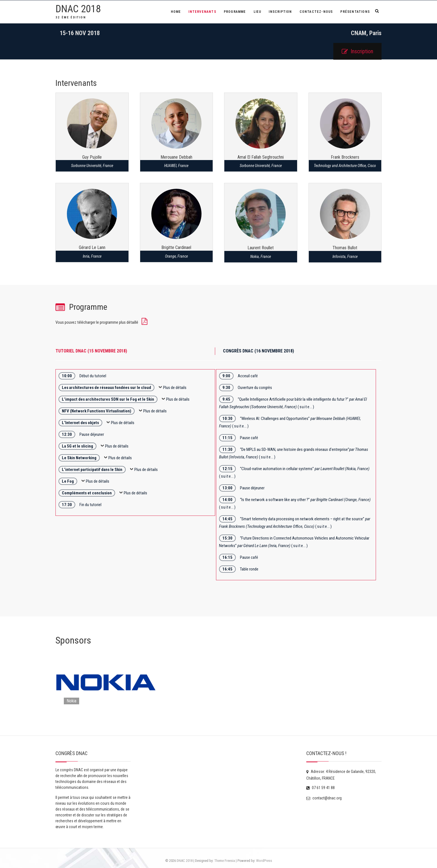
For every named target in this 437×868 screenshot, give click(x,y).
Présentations (355, 12)
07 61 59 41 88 (321, 788)
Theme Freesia (225, 861)
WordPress (264, 861)
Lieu (258, 12)
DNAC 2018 (78, 9)
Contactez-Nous (316, 12)
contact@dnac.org (324, 798)
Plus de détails (175, 388)
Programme (235, 12)
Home (176, 12)
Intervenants (202, 12)
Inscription (280, 12)
